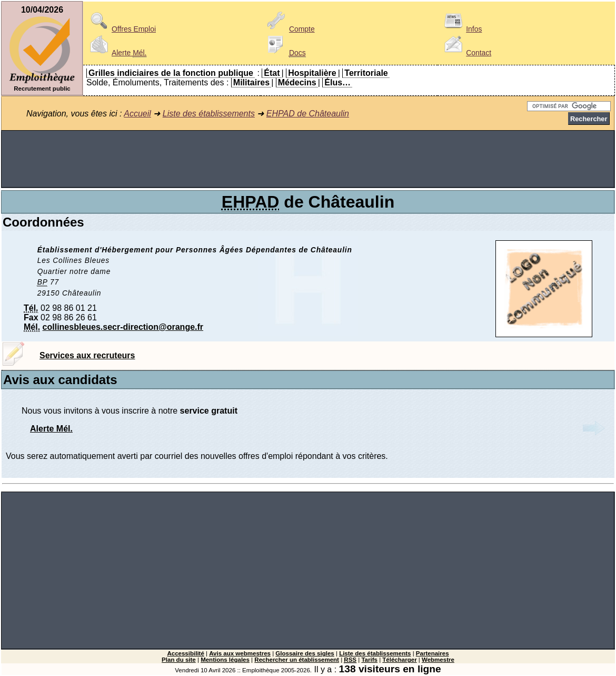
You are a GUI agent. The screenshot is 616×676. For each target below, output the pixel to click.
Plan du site (179, 660)
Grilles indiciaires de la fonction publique (171, 73)
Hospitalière (312, 73)
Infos (461, 29)
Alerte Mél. (51, 429)
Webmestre (438, 660)
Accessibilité (185, 653)
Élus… (337, 82)
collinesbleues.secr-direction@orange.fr (123, 327)
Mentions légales (225, 660)
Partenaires (433, 653)
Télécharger (399, 660)
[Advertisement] (308, 159)
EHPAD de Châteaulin (308, 114)
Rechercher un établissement (297, 660)
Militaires (251, 82)
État (272, 73)
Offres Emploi (121, 29)
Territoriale (366, 73)
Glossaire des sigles (305, 653)
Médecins (297, 82)
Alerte (116, 53)
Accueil (137, 114)
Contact (466, 53)
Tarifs (369, 660)
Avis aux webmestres (240, 653)
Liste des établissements (209, 114)
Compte (289, 29)
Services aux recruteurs (87, 355)
